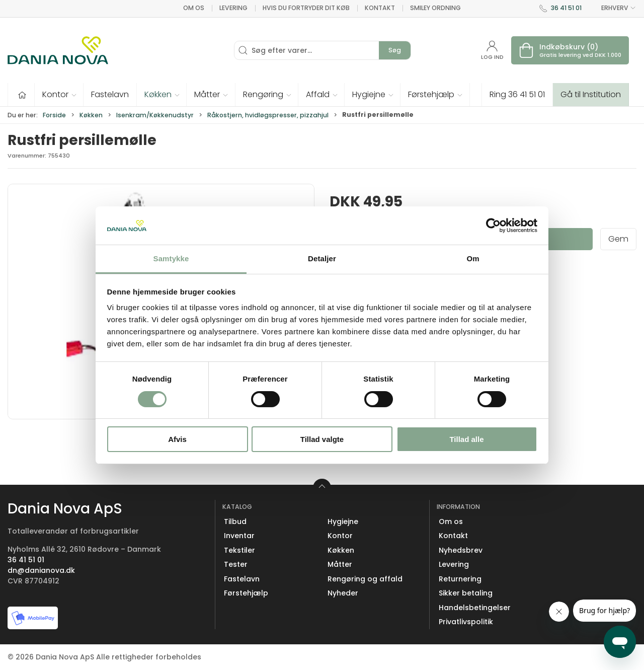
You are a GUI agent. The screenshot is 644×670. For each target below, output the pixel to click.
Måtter (340, 564)
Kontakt (380, 8)
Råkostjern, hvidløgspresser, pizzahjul (268, 115)
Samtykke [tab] (171, 258)
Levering (233, 8)
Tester (236, 564)
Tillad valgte (322, 439)
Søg (395, 50)
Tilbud (235, 522)
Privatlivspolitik (466, 622)
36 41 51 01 (566, 8)
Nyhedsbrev (461, 550)
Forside (54, 115)
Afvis (177, 439)
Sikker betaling (466, 593)
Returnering (460, 579)
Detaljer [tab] (322, 258)
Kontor (340, 536)
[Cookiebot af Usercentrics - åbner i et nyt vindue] (493, 226)
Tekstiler (239, 550)
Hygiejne (343, 522)
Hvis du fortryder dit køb (306, 8)
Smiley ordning (435, 8)
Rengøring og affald (365, 579)
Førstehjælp (246, 593)
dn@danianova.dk (41, 570)
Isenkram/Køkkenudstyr (155, 115)
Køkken (91, 115)
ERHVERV (613, 8)
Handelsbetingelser (475, 608)
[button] (59, 95)
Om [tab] (473, 258)
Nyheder (343, 593)
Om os (194, 8)
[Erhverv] (58, 50)
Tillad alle (466, 439)
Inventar (239, 536)
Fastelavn (242, 579)
